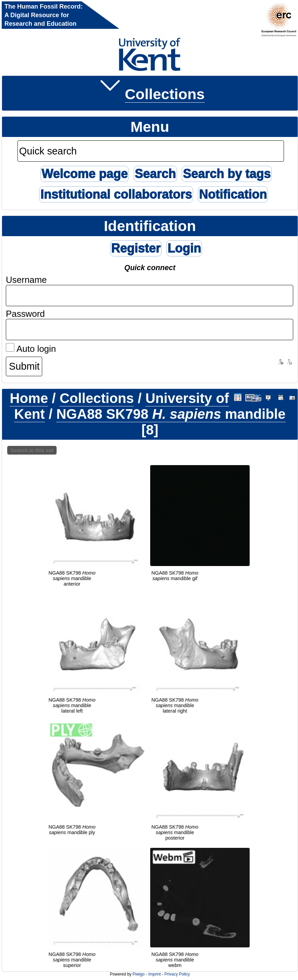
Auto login (31, 349)
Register (136, 248)
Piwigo (139, 974)
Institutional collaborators (116, 194)
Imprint (154, 974)
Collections (165, 94)
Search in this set (32, 450)
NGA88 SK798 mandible (171, 414)
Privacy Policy (177, 974)
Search (155, 174)
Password (25, 314)
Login (184, 248)
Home (29, 398)
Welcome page (85, 174)
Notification (233, 194)
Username (26, 280)
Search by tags (227, 174)
